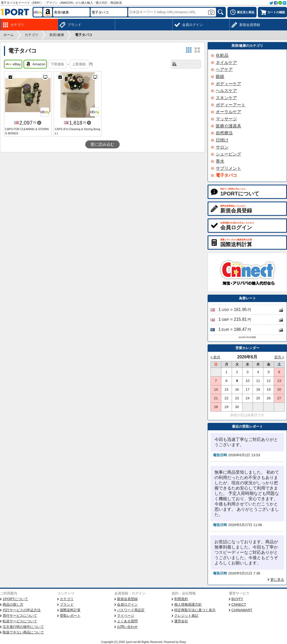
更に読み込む (102, 144)
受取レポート (70, 616)
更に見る (277, 580)
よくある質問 (127, 621)
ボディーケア (228, 84)
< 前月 (216, 357)
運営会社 (181, 621)
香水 (220, 161)
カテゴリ (67, 599)
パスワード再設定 (131, 610)
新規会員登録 (127, 599)
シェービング (228, 154)
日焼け (222, 140)
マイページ (126, 616)
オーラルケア (228, 112)
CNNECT (239, 604)
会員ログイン (127, 604)
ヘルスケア (226, 91)
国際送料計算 (70, 610)
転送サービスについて (20, 621)
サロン (222, 147)
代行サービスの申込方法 (22, 610)
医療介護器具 (228, 126)
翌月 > (279, 357)
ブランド (67, 604)
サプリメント (228, 168)
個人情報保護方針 (188, 604)
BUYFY (237, 599)
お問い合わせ (127, 627)
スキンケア (226, 98)
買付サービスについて (20, 616)
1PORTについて (15, 599)
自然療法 (224, 133)
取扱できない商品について (23, 632)
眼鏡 (220, 77)
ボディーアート (231, 105)
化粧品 (222, 55)
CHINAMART (242, 610)
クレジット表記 (186, 616)
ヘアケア (224, 69)
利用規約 (181, 599)
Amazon (35, 64)
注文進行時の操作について (23, 627)
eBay (13, 64)
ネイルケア (226, 63)
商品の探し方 (13, 604)
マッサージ (226, 119)
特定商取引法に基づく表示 (195, 610)
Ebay (183, 642)
